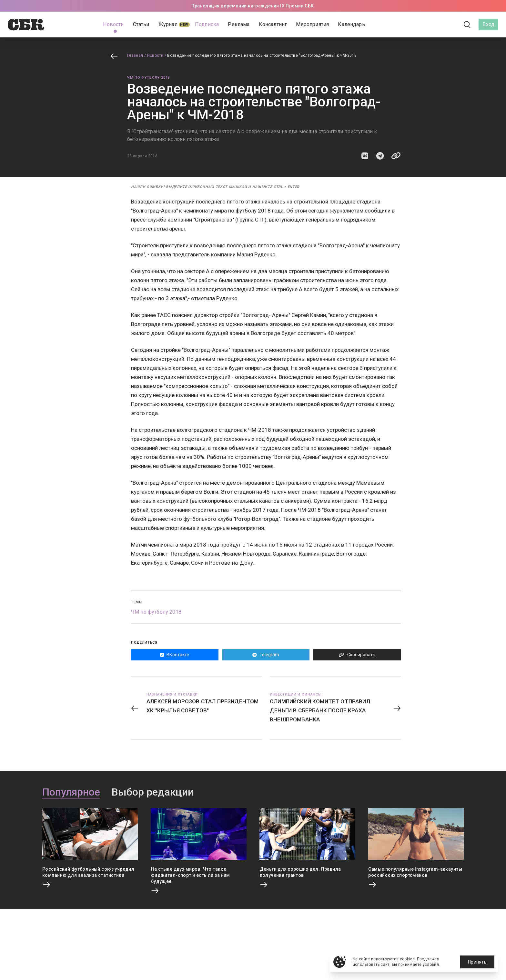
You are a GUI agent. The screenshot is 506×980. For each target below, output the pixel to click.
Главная (135, 55)
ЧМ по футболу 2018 (148, 78)
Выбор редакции (153, 792)
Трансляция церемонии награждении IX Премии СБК (253, 6)
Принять (477, 962)
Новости (155, 55)
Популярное (71, 792)
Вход (488, 24)
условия (431, 965)
